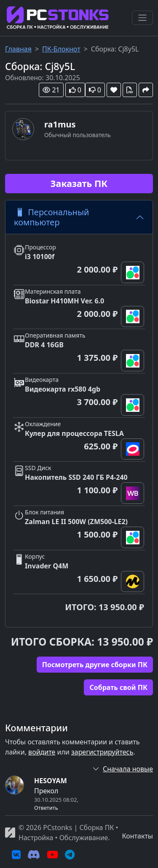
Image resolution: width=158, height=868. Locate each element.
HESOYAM (51, 781)
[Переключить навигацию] (142, 18)
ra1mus (60, 124)
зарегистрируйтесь (102, 752)
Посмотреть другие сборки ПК (95, 665)
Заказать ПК (79, 183)
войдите (42, 752)
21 (51, 90)
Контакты (138, 836)
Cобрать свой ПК (118, 687)
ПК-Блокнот (61, 49)
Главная (18, 49)
